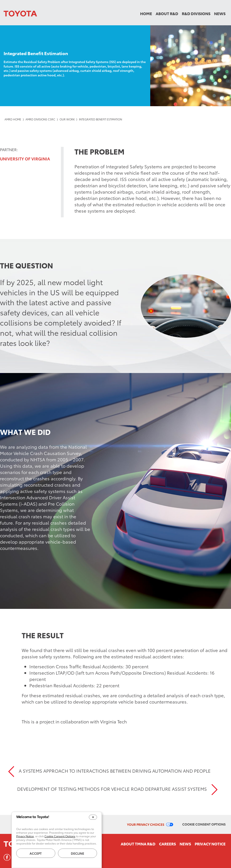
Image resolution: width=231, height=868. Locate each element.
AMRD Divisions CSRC (40, 119)
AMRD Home (13, 119)
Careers (167, 844)
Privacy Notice (210, 844)
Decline (77, 853)
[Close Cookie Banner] (93, 817)
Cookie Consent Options (204, 824)
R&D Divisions (196, 13)
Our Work (67, 119)
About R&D (167, 13)
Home (146, 13)
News (220, 13)
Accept (36, 853)
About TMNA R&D (138, 844)
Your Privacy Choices (146, 824)
